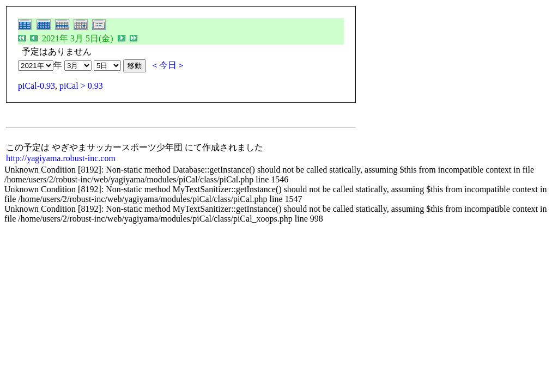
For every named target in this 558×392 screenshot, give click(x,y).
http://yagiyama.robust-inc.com (61, 158)
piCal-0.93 (37, 86)
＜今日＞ (168, 65)
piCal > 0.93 (81, 86)
